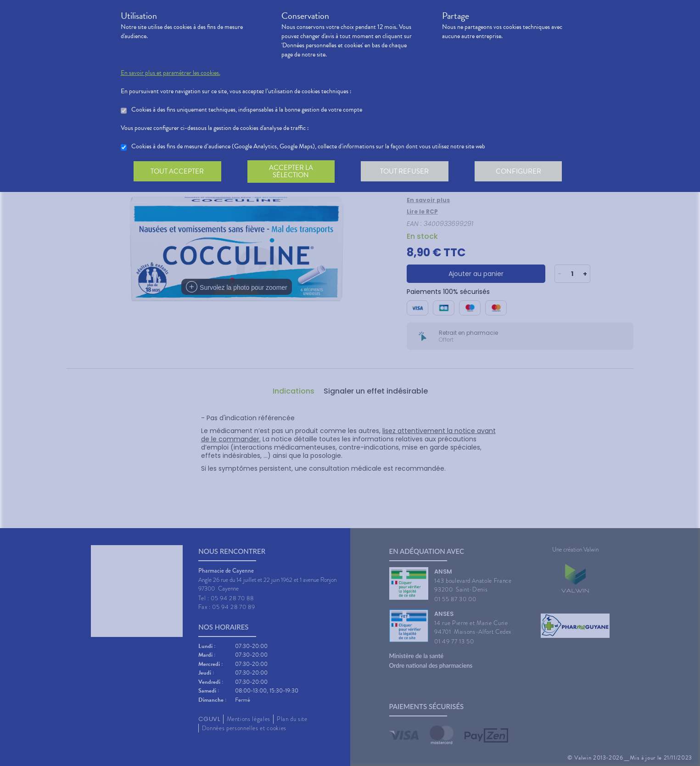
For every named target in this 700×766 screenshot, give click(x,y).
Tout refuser (407, 172)
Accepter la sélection (293, 172)
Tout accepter (178, 172)
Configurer (522, 172)
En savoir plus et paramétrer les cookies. (171, 73)
